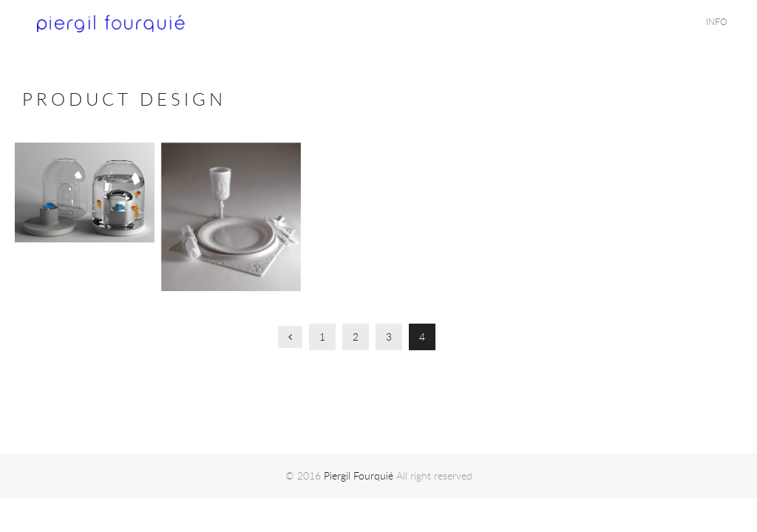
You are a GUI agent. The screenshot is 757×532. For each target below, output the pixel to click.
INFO (717, 21)
